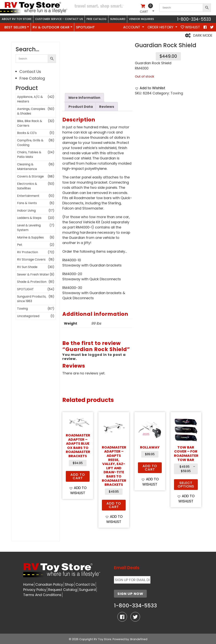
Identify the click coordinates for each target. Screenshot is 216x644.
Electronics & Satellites (27, 186)
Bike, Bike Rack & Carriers (30, 123)
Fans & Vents (27, 203)
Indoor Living (26, 211)
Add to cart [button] (78, 476)
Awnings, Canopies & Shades (31, 111)
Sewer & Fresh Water (33, 274)
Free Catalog (96, 19)
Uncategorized (28, 316)
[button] (150, 88)
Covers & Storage (30, 176)
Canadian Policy (49, 584)
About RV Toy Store (17, 19)
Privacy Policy (35, 590)
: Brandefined (138, 639)
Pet (20, 245)
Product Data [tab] (81, 107)
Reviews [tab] (107, 107)
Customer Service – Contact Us (59, 19)
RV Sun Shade (27, 267)
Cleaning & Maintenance (27, 167)
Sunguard (118, 19)
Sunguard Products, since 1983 (32, 299)
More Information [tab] (84, 98)
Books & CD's (27, 133)
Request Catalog (63, 590)
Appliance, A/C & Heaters (30, 99)
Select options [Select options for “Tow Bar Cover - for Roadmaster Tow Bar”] (186, 484)
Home (28, 584)
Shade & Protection (32, 282)
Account (132, 27)
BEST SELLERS (15, 27)
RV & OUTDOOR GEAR (51, 27)
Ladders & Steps (29, 218)
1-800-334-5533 (194, 19)
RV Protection (28, 252)
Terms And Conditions (42, 595)
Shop (69, 584)
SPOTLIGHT (85, 27)
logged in (97, 355)
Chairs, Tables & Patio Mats (29, 155)
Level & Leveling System (29, 228)
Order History (161, 27)
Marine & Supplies (30, 237)
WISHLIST (190, 27)
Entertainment (28, 196)
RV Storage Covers (31, 259)
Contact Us (30, 72)
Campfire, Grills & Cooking (30, 143)
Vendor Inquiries (141, 19)
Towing (22, 309)
